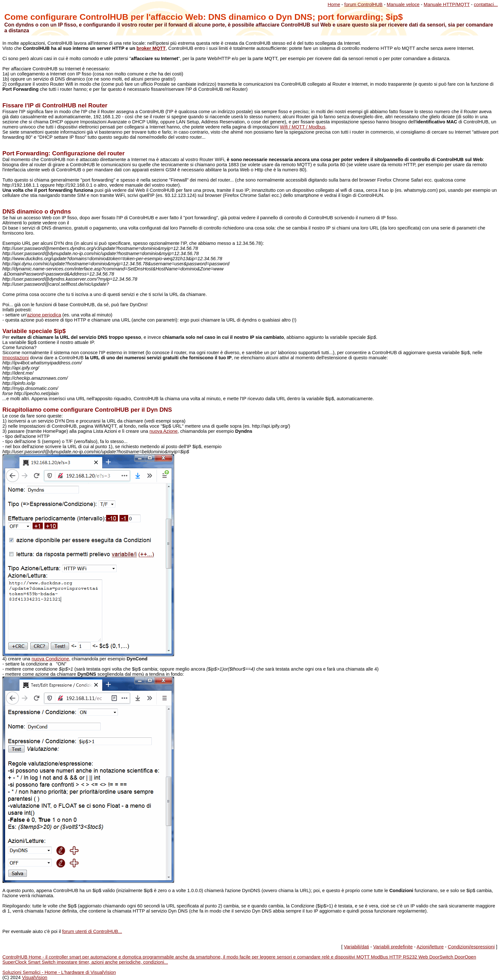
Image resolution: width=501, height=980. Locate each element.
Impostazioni (16, 358)
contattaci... (486, 4)
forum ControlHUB (364, 4)
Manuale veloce (403, 4)
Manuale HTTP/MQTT (447, 4)
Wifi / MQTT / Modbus (303, 127)
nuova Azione (164, 431)
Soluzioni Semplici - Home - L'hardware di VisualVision (59, 972)
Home (334, 4)
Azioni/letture (430, 947)
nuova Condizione (50, 659)
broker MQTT (151, 48)
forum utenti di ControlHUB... (92, 931)
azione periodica (44, 315)
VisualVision (35, 977)
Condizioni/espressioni (471, 947)
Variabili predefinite (393, 947)
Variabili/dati (356, 947)
